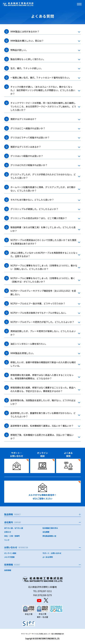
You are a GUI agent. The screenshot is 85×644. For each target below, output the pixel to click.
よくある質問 (48, 557)
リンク (7, 540)
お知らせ (8, 532)
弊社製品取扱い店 (49, 536)
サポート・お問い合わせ (52, 553)
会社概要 (46, 532)
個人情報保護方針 (58, 634)
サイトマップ (26, 634)
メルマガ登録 (9, 557)
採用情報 (8, 570)
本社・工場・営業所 (12, 536)
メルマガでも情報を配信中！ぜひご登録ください (43, 492)
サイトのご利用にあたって (41, 634)
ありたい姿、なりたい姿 (14, 528)
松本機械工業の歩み (50, 528)
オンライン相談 (10, 553)
